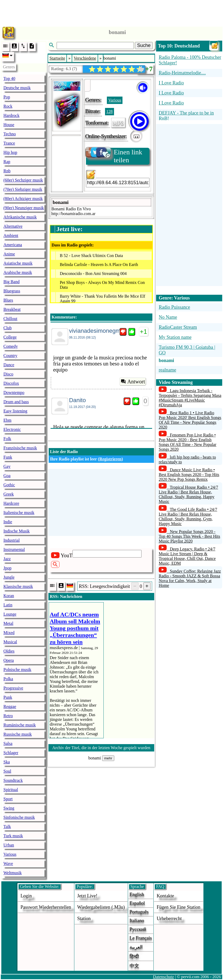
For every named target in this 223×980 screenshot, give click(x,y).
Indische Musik (17, 531)
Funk (8, 457)
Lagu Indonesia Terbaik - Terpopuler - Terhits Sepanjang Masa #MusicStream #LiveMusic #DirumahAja (190, 398)
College (10, 337)
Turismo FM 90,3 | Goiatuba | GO (187, 350)
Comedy (11, 346)
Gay (7, 466)
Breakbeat (12, 309)
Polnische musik (17, 670)
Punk (8, 697)
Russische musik (18, 734)
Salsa (8, 743)
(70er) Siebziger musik (23, 189)
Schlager (11, 753)
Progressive (13, 688)
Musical (10, 642)
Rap (7, 162)
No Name (168, 317)
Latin (8, 605)
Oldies (9, 651)
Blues (8, 300)
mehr (108, 758)
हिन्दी (134, 957)
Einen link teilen (114, 156)
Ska (7, 762)
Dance (9, 365)
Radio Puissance (174, 307)
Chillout (10, 319)
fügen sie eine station (179, 907)
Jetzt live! (87, 896)
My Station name (175, 337)
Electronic (12, 429)
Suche (144, 45)
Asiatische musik (18, 263)
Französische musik (20, 448)
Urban (9, 845)
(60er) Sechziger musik (23, 180)
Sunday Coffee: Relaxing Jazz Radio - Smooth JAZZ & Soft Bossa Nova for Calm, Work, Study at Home (190, 578)
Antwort (133, 382)
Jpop (7, 568)
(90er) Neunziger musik (24, 208)
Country (10, 356)
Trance (9, 143)
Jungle (9, 577)
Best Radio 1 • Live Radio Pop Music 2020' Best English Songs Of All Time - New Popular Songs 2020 (190, 420)
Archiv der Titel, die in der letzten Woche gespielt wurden (101, 748)
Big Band (12, 282)
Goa (7, 476)
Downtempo (14, 393)
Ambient (11, 236)
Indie (8, 522)
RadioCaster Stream (178, 327)
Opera (9, 660)
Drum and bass (16, 402)
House (9, 125)
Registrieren (110, 459)
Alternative (13, 226)
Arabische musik (18, 272)
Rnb (7, 171)
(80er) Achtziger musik (23, 199)
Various (10, 854)
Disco (8, 374)
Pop (7, 97)
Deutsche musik (17, 88)
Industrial (12, 540)
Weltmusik (13, 873)
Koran (9, 596)
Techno (10, 134)
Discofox (11, 383)
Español (137, 903)
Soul (7, 771)
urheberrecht (169, 919)
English (137, 895)
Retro (8, 716)
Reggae (10, 707)
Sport (8, 799)
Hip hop (10, 152)
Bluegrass (12, 291)
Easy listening (15, 411)
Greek (9, 494)
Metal (8, 623)
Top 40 (9, 79)
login (26, 896)
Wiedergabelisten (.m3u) (101, 907)
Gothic (9, 485)
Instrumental (14, 550)
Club (8, 328)
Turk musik (13, 836)
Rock (8, 106)
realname (167, 370)
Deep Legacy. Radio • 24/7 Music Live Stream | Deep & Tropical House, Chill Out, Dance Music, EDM (187, 556)
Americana (13, 245)
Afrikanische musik (20, 217)
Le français (141, 938)
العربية (136, 947)
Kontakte (165, 896)
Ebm (7, 420)
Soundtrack (13, 780)
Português (139, 912)
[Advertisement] (112, 12)
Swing (9, 808)
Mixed (9, 633)
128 (110, 111)
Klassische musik (18, 586)
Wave (8, 864)
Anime (9, 254)
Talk (7, 827)
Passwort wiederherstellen (46, 907)
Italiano (137, 921)
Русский (138, 929)
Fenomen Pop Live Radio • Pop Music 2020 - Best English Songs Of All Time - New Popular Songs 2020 (188, 442)
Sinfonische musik (19, 817)
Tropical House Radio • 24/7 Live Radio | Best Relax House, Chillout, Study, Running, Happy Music (188, 494)
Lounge (10, 614)
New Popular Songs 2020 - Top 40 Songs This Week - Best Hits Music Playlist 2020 (189, 536)
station (84, 919)
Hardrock (11, 115)
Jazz (7, 559)
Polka (8, 679)
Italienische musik (19, 513)
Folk (7, 439)
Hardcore (11, 503)
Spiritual (11, 790)
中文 (134, 966)
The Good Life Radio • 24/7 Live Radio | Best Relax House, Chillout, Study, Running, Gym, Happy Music (188, 517)
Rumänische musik (20, 725)
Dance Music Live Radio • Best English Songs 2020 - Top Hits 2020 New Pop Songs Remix (189, 475)
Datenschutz (163, 977)
